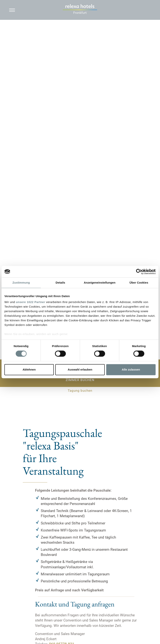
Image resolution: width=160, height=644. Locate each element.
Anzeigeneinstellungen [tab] (100, 283)
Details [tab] (60, 283)
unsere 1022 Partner (31, 302)
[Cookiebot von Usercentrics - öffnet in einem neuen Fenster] (139, 272)
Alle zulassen (131, 369)
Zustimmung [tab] (21, 283)
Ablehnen (29, 369)
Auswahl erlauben (80, 369)
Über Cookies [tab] (139, 283)
